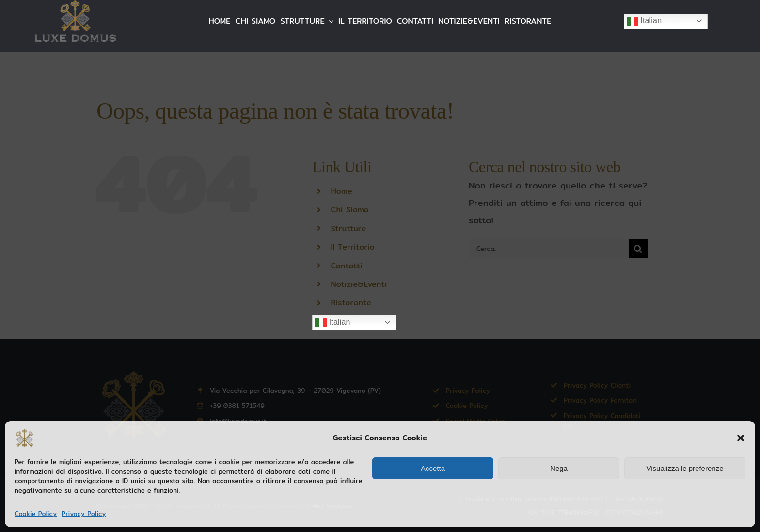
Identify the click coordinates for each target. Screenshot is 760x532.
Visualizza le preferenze (685, 468)
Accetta (433, 468)
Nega (559, 468)
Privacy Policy (84, 514)
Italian (644, 21)
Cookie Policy (36, 514)
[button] (741, 438)
